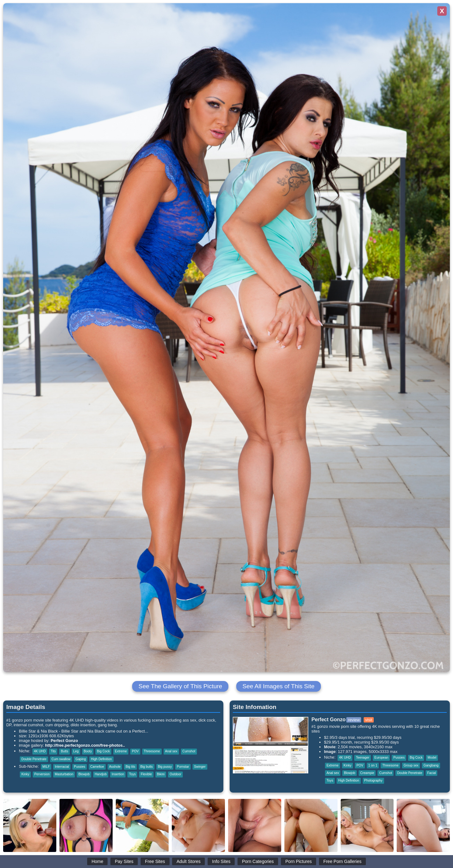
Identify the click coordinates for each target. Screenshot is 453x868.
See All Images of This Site (279, 686)
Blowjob (84, 774)
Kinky (25, 774)
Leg (76, 751)
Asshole (115, 767)
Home (97, 861)
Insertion (118, 774)
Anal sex (171, 751)
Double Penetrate (34, 759)
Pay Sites (124, 861)
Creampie (367, 773)
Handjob (101, 774)
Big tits (130, 767)
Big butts (147, 767)
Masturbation (64, 774)
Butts (64, 751)
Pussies (80, 767)
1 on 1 (373, 765)
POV (135, 751)
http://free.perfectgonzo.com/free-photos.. (85, 745)
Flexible (146, 774)
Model (432, 758)
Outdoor (175, 774)
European (381, 758)
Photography (373, 780)
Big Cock (103, 751)
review (354, 720)
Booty (88, 751)
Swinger (200, 767)
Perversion (42, 774)
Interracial (62, 767)
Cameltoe (97, 767)
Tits (53, 751)
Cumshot (189, 751)
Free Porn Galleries (342, 861)
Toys (132, 774)
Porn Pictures (299, 861)
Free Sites (155, 861)
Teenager (363, 758)
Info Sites (221, 861)
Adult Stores (188, 861)
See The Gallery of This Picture (180, 686)
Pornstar (183, 767)
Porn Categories (258, 861)
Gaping (81, 759)
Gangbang (431, 765)
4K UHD (40, 751)
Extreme (121, 751)
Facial (431, 773)
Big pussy (165, 767)
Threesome (152, 751)
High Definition (101, 759)
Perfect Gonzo (64, 741)
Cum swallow (61, 759)
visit (369, 720)
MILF (46, 767)
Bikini (161, 774)
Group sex (411, 765)
